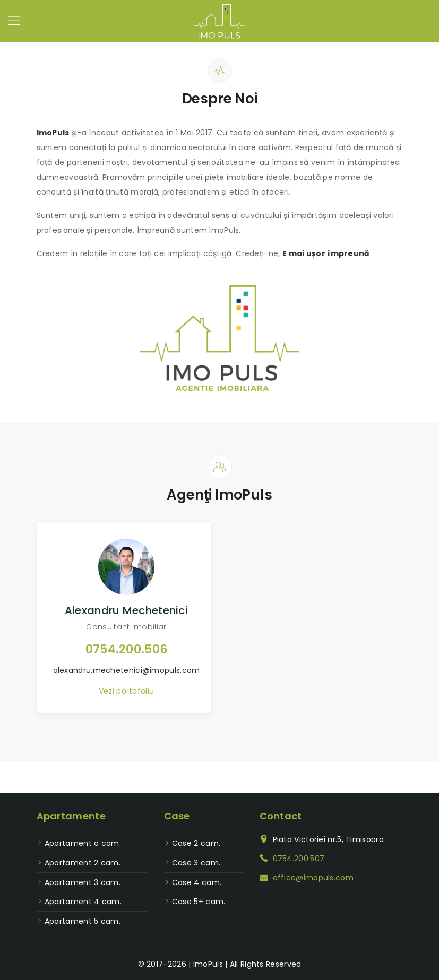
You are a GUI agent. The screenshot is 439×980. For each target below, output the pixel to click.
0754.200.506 (127, 649)
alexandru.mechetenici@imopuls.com (127, 670)
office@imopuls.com (313, 878)
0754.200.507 (299, 859)
